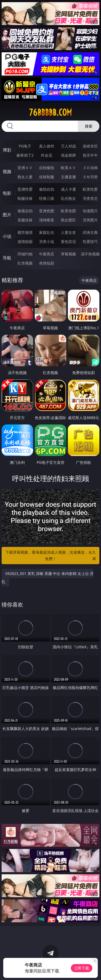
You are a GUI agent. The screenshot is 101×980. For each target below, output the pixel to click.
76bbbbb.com (50, 112)
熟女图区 (68, 220)
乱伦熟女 (68, 198)
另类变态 (90, 198)
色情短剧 (47, 263)
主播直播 (68, 177)
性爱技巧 (90, 241)
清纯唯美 (47, 220)
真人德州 (47, 146)
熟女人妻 (25, 177)
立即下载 (82, 968)
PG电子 (25, 146)
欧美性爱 (90, 189)
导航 (7, 258)
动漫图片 (90, 211)
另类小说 (47, 241)
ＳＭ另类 (90, 177)
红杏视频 (25, 263)
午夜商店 (47, 254)
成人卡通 (68, 189)
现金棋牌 (68, 155)
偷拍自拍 (47, 189)
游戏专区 (90, 146)
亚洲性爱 (25, 189)
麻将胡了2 (25, 155)
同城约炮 (25, 254)
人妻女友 (68, 232)
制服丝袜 (25, 198)
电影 (7, 193)
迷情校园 (25, 241)
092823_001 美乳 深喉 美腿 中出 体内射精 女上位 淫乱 (48, 578)
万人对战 (68, 146)
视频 (7, 172)
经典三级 (47, 198)
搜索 (89, 126)
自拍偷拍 (47, 168)
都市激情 (25, 232)
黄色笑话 (68, 241)
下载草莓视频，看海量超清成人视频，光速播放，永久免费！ (51, 556)
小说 (7, 236)
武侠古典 (90, 232)
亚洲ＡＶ (25, 168)
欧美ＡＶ (68, 168)
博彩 (7, 150)
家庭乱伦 (47, 232)
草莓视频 (68, 254)
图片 (7, 215)
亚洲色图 (47, 211)
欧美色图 (68, 211)
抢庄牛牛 (90, 155)
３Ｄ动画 (90, 168)
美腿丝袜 (25, 220)
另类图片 (90, 220)
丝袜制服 (47, 177)
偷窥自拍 (25, 211)
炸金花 (47, 155)
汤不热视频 (90, 254)
